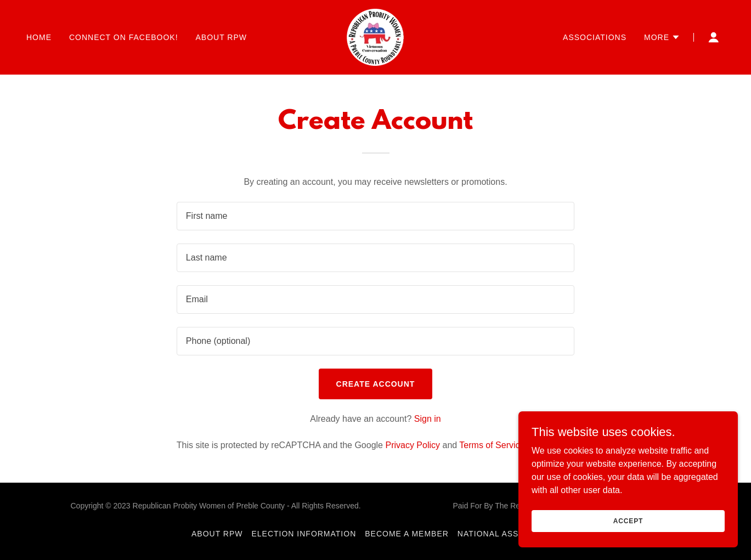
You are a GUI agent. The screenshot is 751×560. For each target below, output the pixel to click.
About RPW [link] (221, 37)
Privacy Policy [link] (413, 445)
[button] (662, 37)
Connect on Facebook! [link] (124, 37)
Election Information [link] (304, 534)
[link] (375, 36)
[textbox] (375, 216)
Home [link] (39, 37)
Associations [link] (595, 37)
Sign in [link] (428, 419)
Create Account (376, 384)
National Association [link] (509, 534)
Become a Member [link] (407, 534)
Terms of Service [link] (492, 445)
